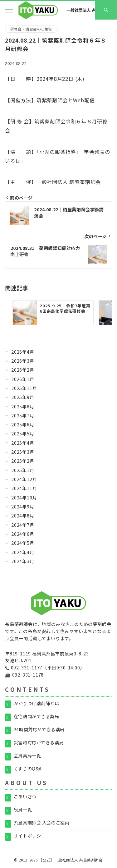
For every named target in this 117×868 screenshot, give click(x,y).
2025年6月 (23, 425)
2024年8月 (23, 516)
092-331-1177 (27, 668)
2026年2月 (23, 370)
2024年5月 (23, 543)
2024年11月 (24, 488)
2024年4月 (23, 552)
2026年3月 (23, 361)
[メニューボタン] (9, 10)
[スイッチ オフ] (106, 10)
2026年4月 (23, 352)
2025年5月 (23, 434)
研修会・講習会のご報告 (31, 29)
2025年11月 (24, 388)
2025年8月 (23, 406)
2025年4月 (23, 443)
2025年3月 (23, 452)
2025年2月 (23, 461)
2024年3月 (23, 561)
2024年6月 (23, 534)
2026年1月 (23, 379)
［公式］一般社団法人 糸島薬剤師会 (71, 860)
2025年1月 (23, 470)
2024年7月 (23, 525)
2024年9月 (23, 507)
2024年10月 (24, 498)
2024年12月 (24, 479)
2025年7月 (23, 416)
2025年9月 (23, 397)
